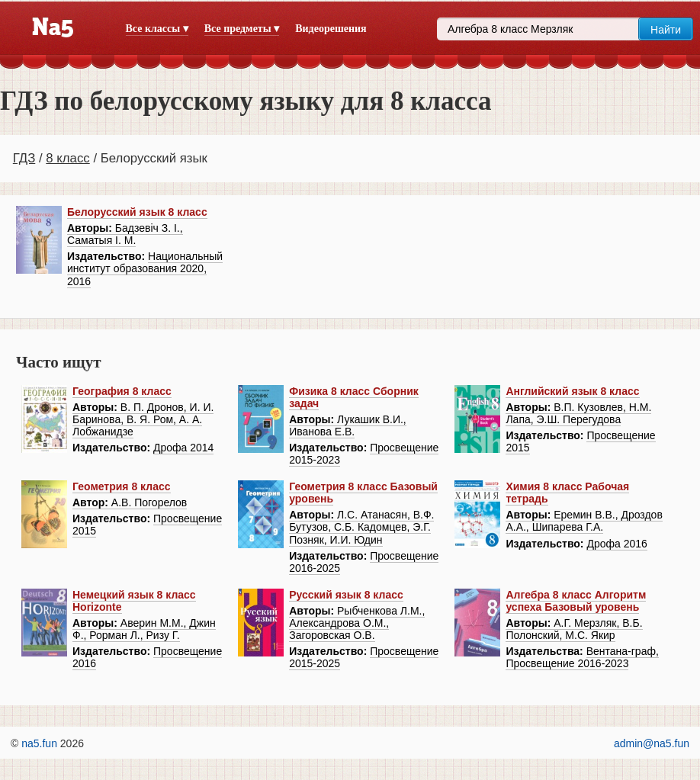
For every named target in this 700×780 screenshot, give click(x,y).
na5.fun (39, 743)
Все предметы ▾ (242, 29)
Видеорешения (331, 29)
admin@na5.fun (652, 743)
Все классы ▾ (157, 29)
